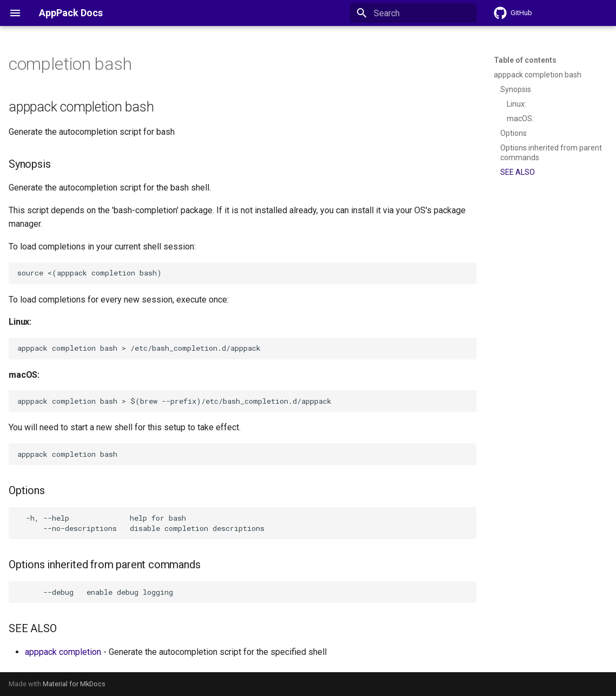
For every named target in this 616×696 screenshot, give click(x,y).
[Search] (413, 13)
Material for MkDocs (74, 684)
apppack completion (63, 652)
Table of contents (525, 60)
